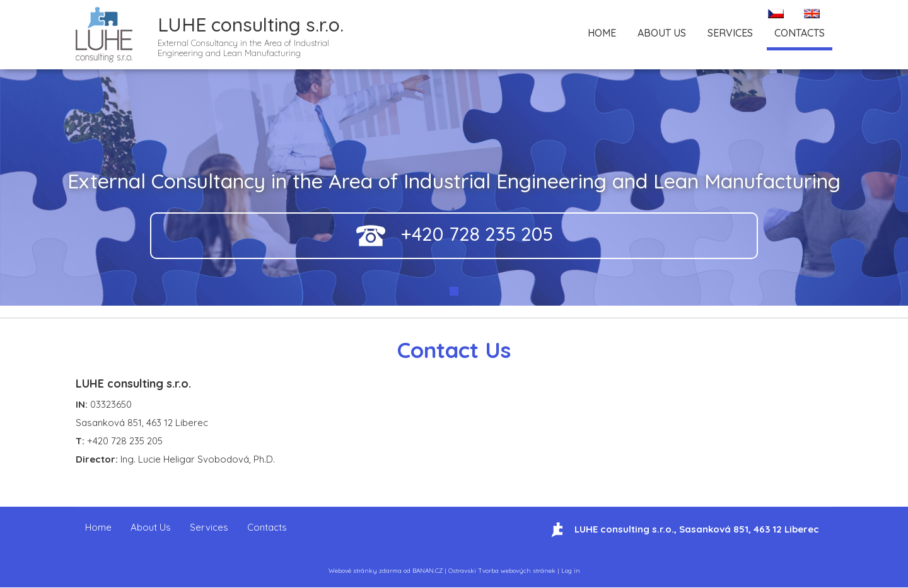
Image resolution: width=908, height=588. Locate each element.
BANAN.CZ (428, 571)
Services (730, 33)
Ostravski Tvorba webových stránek (502, 571)
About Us (662, 33)
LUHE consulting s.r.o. (251, 25)
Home (602, 33)
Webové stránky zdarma (365, 571)
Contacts (800, 33)
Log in (571, 571)
